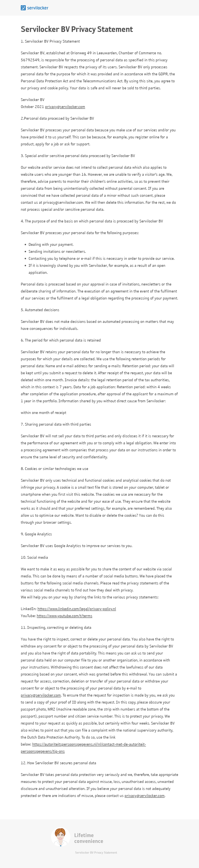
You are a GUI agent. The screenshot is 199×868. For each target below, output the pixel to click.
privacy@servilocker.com (65, 107)
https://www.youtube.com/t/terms (65, 616)
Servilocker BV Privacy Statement (96, 853)
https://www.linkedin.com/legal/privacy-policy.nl (77, 609)
